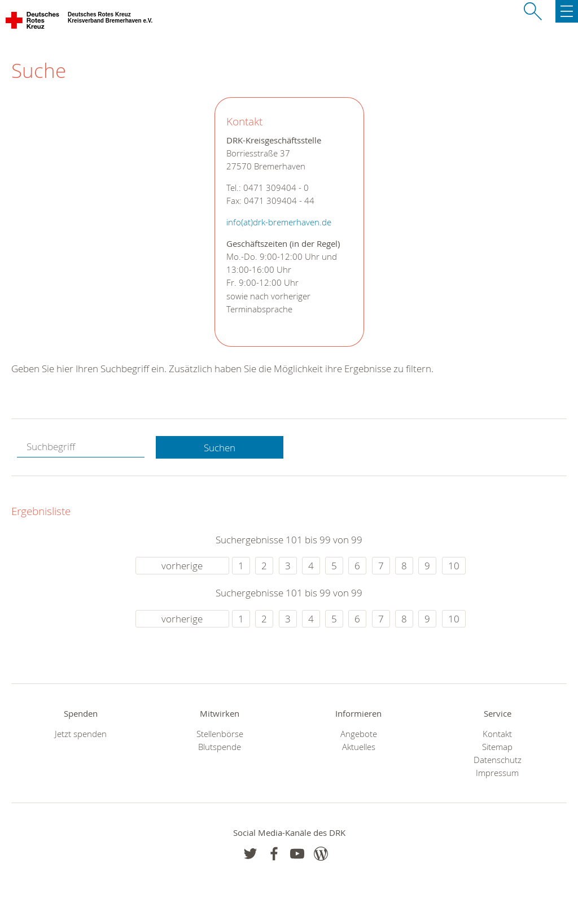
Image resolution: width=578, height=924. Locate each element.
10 (454, 566)
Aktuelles (359, 747)
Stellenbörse (220, 734)
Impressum (497, 773)
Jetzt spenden (81, 734)
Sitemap (497, 747)
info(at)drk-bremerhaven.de (279, 222)
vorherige (182, 566)
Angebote (359, 734)
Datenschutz (498, 760)
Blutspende (220, 747)
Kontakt (497, 734)
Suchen (220, 448)
